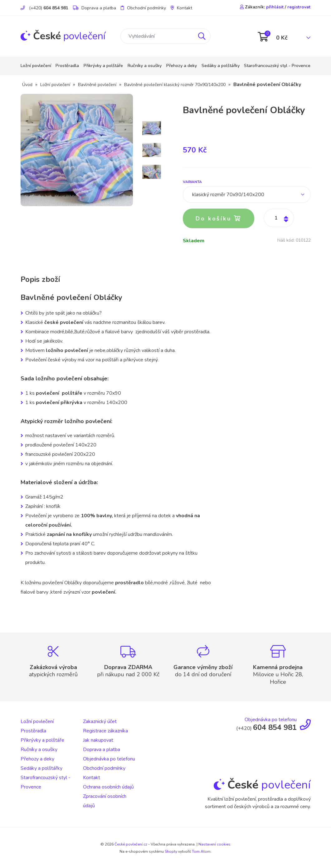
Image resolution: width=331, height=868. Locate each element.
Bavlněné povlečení (97, 85)
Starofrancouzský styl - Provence (277, 66)
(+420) (44, 8)
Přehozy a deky (182, 66)
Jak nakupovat (98, 740)
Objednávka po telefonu (109, 759)
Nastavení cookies (214, 844)
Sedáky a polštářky (221, 66)
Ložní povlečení (36, 66)
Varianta (192, 182)
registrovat (299, 7)
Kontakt (181, 8)
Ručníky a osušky (145, 66)
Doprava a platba (95, 8)
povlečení (63, 36)
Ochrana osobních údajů (108, 787)
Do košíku (219, 219)
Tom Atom (201, 851)
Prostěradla (67, 66)
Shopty (171, 851)
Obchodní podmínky (143, 8)
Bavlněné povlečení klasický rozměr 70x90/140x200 (175, 85)
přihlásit (275, 7)
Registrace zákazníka (105, 731)
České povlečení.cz (131, 844)
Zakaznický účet (100, 721)
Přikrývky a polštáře (103, 66)
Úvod (27, 85)
